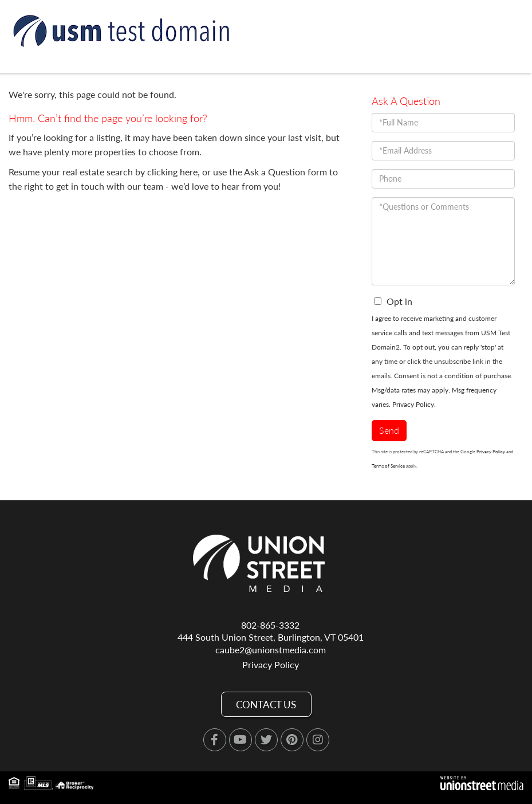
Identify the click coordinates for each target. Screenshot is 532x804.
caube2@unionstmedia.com (271, 650)
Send (389, 430)
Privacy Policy (413, 404)
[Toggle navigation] (510, 98)
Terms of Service (388, 466)
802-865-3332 (270, 625)
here (189, 172)
